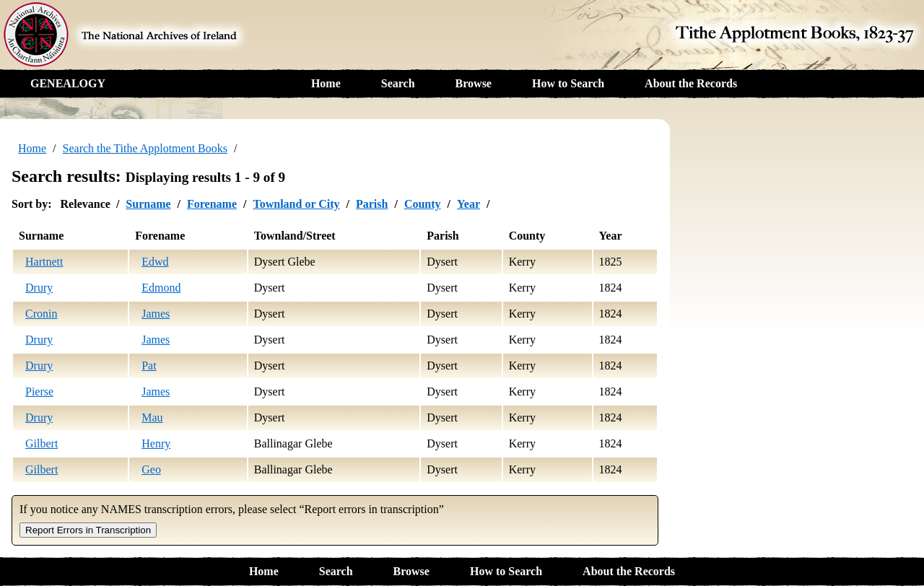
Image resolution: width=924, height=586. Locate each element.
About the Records (691, 83)
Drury (39, 288)
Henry (156, 443)
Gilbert (42, 443)
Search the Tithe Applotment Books (145, 148)
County (423, 204)
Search (398, 83)
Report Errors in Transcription (88, 530)
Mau (152, 417)
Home (326, 83)
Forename (212, 204)
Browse (474, 83)
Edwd (155, 262)
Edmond (161, 288)
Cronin (41, 314)
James (156, 314)
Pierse (39, 392)
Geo (151, 469)
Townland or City (296, 204)
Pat (149, 366)
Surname (148, 204)
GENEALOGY (68, 83)
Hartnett (44, 262)
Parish (372, 204)
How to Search (568, 83)
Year (468, 204)
